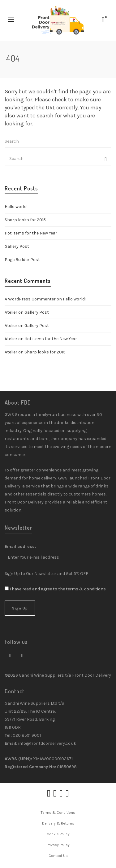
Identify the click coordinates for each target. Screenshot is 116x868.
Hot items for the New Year (31, 233)
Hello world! (16, 207)
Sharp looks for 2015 (25, 220)
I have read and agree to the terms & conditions (58, 589)
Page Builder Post (22, 260)
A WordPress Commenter (30, 299)
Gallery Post (17, 246)
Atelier (11, 312)
